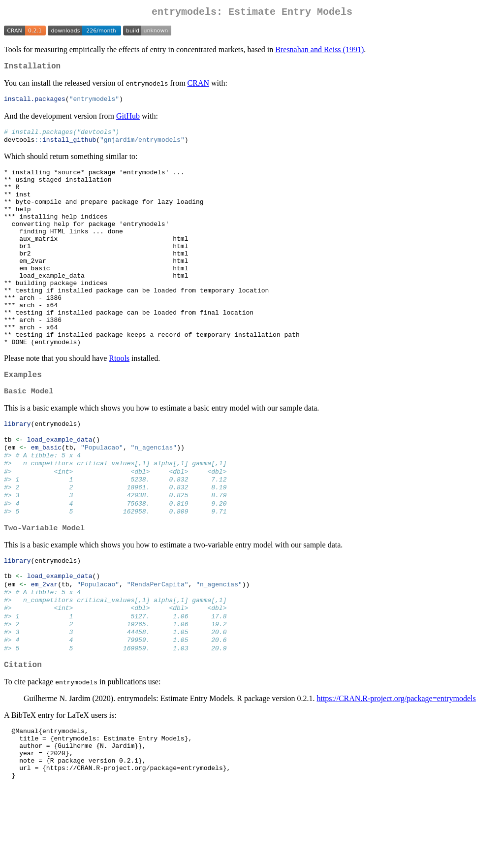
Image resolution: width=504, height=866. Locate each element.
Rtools (119, 400)
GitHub (128, 120)
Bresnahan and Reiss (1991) (319, 51)
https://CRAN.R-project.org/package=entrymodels (396, 768)
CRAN (198, 87)
